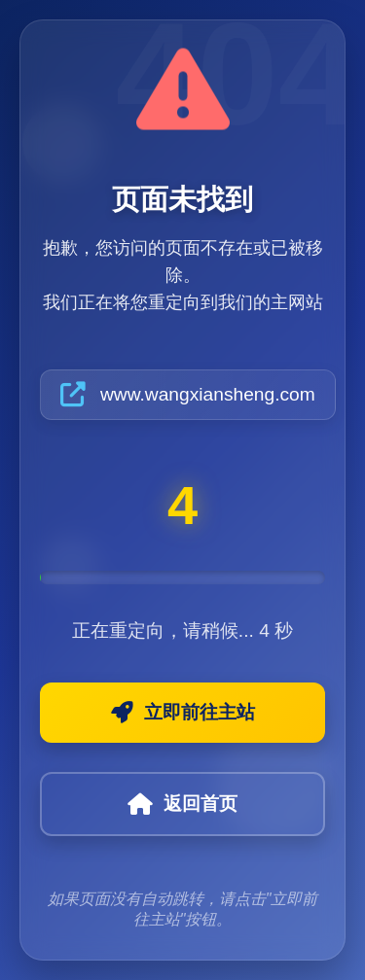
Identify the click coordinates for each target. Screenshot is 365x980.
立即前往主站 (183, 713)
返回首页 (182, 804)
